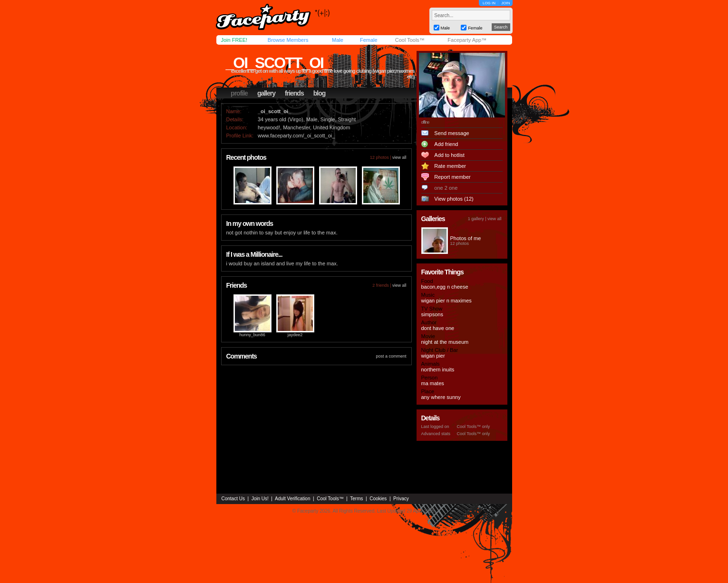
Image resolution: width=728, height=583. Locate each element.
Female (369, 40)
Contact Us (233, 499)
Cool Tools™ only (474, 427)
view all (399, 157)
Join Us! (260, 499)
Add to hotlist (449, 155)
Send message (451, 133)
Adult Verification (293, 499)
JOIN (505, 3)
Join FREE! (234, 40)
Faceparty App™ (467, 40)
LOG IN (489, 3)
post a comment (391, 356)
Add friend (446, 144)
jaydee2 (295, 335)
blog (320, 93)
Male (338, 40)
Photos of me (466, 238)
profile (239, 93)
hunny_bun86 (252, 335)
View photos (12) (454, 199)
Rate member (450, 166)
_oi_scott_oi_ (278, 63)
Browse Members (288, 40)
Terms (356, 499)
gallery (266, 93)
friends (294, 93)
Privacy (401, 499)
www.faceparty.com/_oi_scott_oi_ (296, 136)
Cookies (378, 499)
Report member (452, 177)
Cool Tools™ (410, 40)
